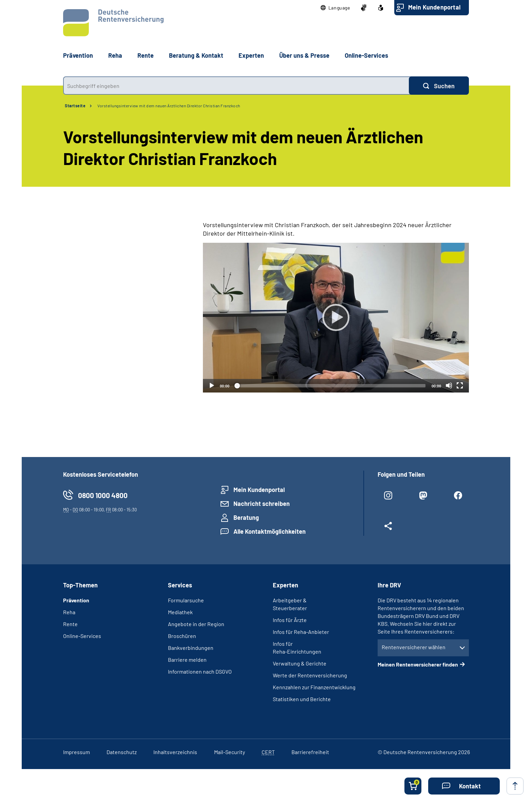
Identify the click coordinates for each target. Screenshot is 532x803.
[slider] (330, 386)
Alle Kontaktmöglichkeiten (270, 531)
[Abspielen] (336, 317)
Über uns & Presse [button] (304, 55)
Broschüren (182, 636)
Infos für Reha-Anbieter (301, 632)
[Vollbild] (460, 385)
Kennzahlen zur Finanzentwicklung (314, 687)
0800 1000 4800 (103, 495)
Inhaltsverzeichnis (175, 752)
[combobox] (236, 86)
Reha (69, 612)
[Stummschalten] (449, 385)
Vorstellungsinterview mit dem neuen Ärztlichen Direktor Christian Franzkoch (169, 106)
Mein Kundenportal (434, 7)
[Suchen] (439, 86)
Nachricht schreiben (262, 504)
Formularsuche (186, 600)
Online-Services (366, 55)
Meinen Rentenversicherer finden (418, 664)
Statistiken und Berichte (302, 699)
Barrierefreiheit (310, 752)
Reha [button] (115, 55)
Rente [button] (146, 55)
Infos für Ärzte (290, 620)
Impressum (77, 752)
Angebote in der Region (196, 624)
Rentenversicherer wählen (414, 647)
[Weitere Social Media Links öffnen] (388, 529)
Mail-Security (230, 752)
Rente (70, 624)
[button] (335, 8)
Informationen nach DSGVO (200, 671)
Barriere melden (187, 660)
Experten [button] (251, 55)
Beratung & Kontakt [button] (196, 55)
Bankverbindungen (191, 648)
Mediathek (180, 612)
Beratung (246, 517)
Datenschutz (122, 752)
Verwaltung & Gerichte (300, 663)
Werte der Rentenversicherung (310, 675)
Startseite (75, 106)
